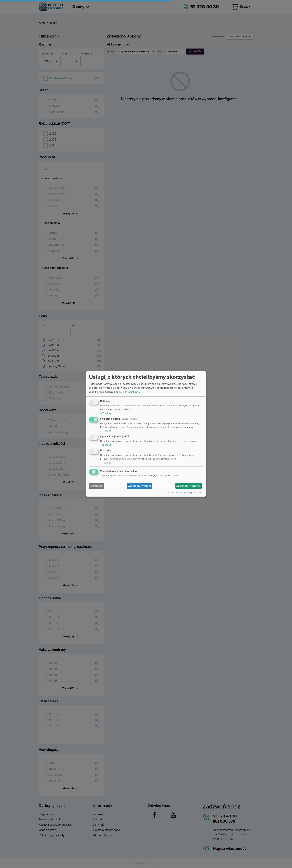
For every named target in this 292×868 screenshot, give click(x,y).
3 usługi (106, 445)
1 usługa (106, 431)
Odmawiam (97, 486)
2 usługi (106, 413)
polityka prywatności (127, 392)
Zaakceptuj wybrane (140, 486)
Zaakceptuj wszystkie (188, 486)
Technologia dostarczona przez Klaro (185, 492)
